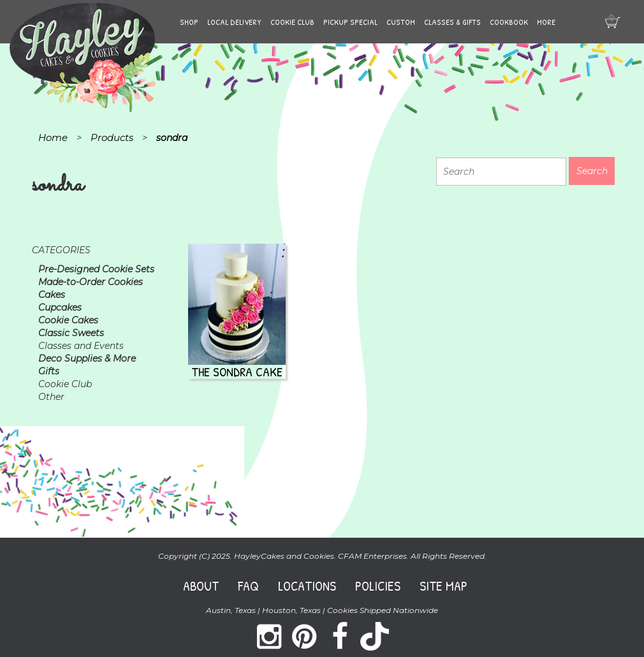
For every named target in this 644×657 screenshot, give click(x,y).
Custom (401, 22)
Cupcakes (60, 307)
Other (51, 397)
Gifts (49, 371)
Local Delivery (234, 22)
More (546, 22)
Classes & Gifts (452, 22)
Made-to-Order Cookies (91, 282)
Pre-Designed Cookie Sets (96, 269)
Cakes (52, 295)
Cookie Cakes (68, 320)
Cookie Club (292, 22)
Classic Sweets (71, 333)
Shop (189, 22)
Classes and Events (81, 346)
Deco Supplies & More (87, 358)
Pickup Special (350, 22)
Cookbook (509, 22)
